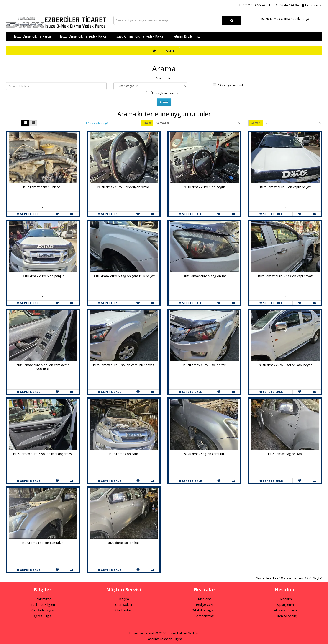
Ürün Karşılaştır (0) (97, 123)
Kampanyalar (204, 616)
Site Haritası (124, 610)
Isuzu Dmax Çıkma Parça (32, 36)
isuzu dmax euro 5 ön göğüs (205, 187)
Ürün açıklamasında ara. (164, 93)
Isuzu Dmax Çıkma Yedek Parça (83, 36)
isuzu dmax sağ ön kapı (285, 454)
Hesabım (285, 599)
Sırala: (147, 123)
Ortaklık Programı (204, 610)
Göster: (256, 123)
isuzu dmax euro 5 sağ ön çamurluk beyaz (124, 276)
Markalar (204, 599)
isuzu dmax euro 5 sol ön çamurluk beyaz (124, 365)
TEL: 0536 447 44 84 (284, 5)
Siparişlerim (285, 605)
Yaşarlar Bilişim (171, 639)
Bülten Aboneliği (285, 616)
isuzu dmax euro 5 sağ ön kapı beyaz (285, 276)
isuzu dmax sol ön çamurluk (43, 543)
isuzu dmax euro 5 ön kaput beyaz (285, 187)
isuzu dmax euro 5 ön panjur (43, 276)
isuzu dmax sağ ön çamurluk (205, 454)
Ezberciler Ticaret (142, 633)
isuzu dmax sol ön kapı (124, 543)
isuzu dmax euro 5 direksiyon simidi (124, 187)
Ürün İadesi (124, 605)
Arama (171, 51)
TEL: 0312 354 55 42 (250, 5)
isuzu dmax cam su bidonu (43, 187)
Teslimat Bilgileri (43, 605)
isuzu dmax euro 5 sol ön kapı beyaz (285, 365)
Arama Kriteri (164, 78)
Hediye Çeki (204, 605)
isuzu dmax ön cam (124, 454)
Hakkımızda (43, 599)
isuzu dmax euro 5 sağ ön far (204, 276)
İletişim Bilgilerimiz (186, 36)
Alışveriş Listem (285, 610)
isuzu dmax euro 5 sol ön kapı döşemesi (43, 454)
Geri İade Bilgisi (43, 610)
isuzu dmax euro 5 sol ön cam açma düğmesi (43, 367)
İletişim (124, 599)
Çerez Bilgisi (43, 616)
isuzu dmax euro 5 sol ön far (204, 365)
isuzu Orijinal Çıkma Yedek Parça (140, 36)
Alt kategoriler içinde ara (231, 85)
